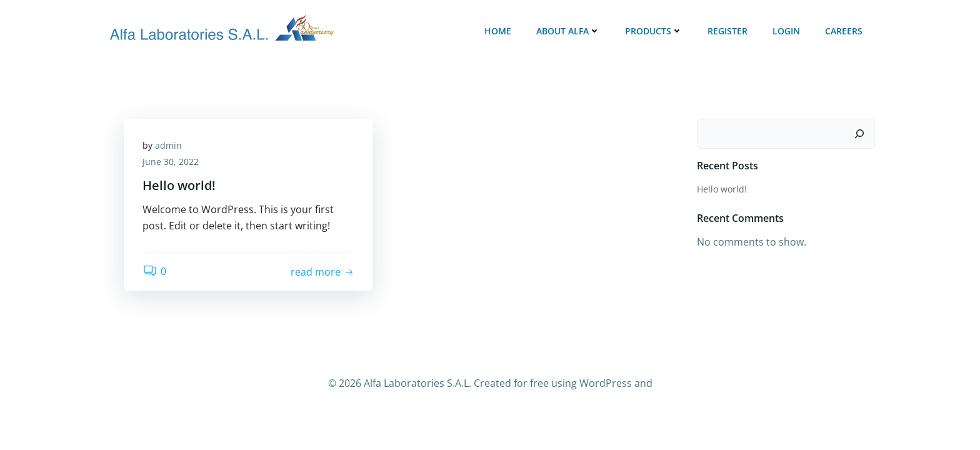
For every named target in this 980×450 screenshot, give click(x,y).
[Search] (859, 134)
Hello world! (722, 189)
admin (168, 145)
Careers (844, 31)
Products (654, 31)
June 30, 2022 (171, 162)
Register (727, 31)
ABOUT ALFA (568, 31)
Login (786, 31)
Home (498, 31)
